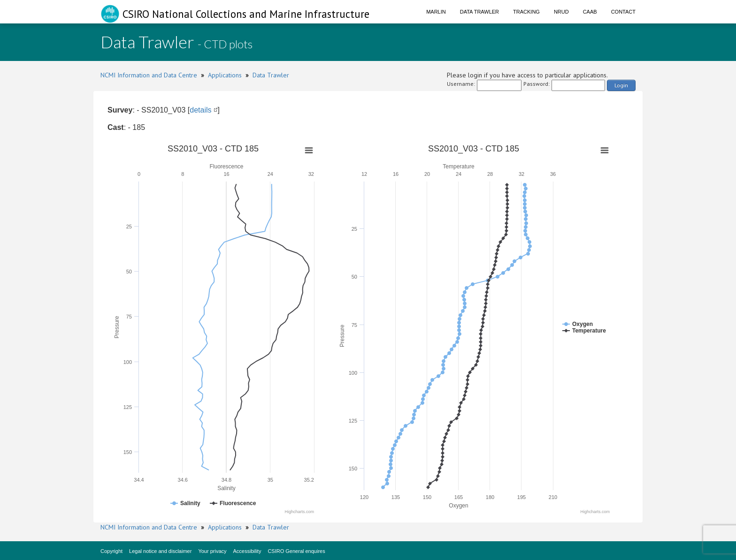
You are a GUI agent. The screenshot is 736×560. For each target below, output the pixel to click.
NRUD (561, 12)
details (200, 110)
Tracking (526, 12)
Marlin (436, 12)
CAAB (590, 12)
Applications (225, 75)
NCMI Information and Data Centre (149, 75)
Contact (623, 12)
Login (621, 85)
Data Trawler (479, 12)
